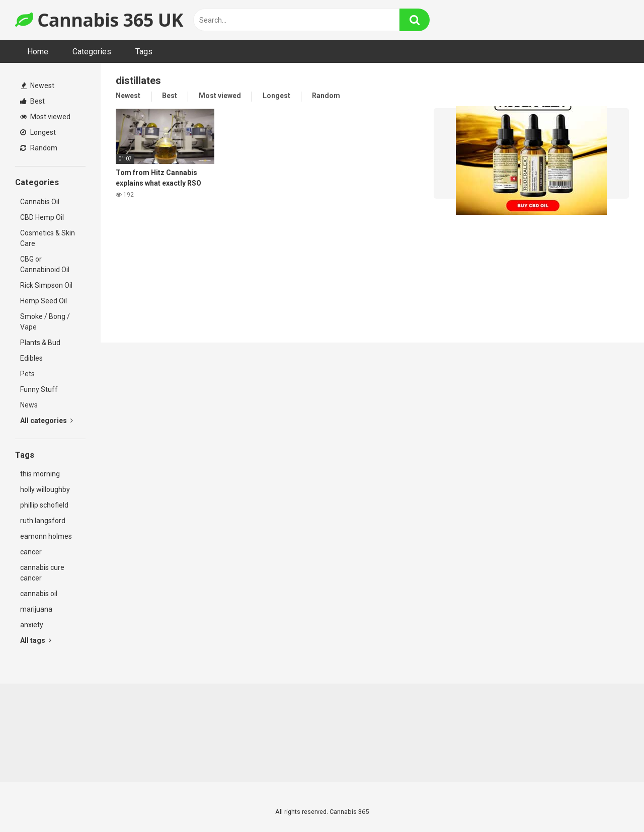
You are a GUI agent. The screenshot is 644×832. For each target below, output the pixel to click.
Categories (92, 52)
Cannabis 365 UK (99, 20)
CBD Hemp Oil (42, 217)
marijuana (36, 609)
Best (32, 101)
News (29, 405)
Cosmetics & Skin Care (48, 238)
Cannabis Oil (40, 202)
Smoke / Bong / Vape (45, 322)
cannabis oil (39, 594)
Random (39, 148)
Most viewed (45, 117)
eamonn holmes (46, 536)
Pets (27, 374)
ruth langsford (43, 521)
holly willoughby (45, 489)
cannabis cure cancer (42, 573)
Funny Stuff (39, 389)
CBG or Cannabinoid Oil (45, 264)
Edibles (31, 358)
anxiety (32, 625)
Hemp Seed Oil (44, 301)
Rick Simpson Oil (46, 285)
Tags (144, 52)
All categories (47, 421)
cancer (31, 552)
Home (38, 52)
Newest (38, 86)
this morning (40, 474)
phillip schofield (44, 505)
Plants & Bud (40, 343)
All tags (36, 640)
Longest (38, 132)
